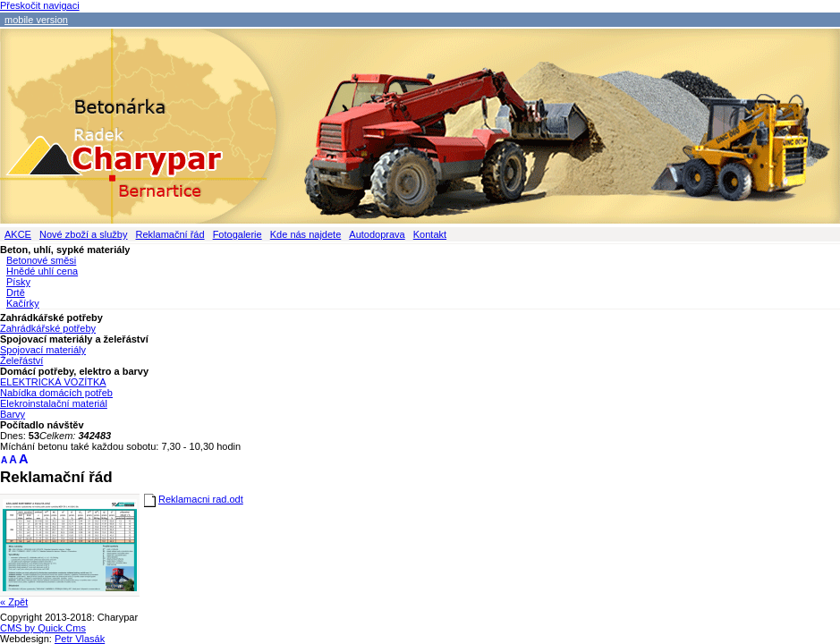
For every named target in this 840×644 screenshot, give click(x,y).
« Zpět (14, 602)
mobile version (36, 20)
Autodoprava (377, 234)
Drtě (16, 292)
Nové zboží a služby (83, 234)
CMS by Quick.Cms (43, 628)
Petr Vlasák (80, 639)
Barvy (13, 414)
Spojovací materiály (43, 350)
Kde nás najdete (306, 234)
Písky (18, 282)
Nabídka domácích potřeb (56, 393)
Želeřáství (21, 360)
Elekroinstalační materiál (54, 403)
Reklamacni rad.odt (201, 499)
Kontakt (430, 234)
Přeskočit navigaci (40, 5)
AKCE (18, 234)
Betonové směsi (41, 260)
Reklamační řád (170, 234)
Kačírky (23, 303)
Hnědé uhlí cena (42, 271)
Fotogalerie (238, 234)
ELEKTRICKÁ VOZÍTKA (53, 382)
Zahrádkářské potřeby (48, 328)
